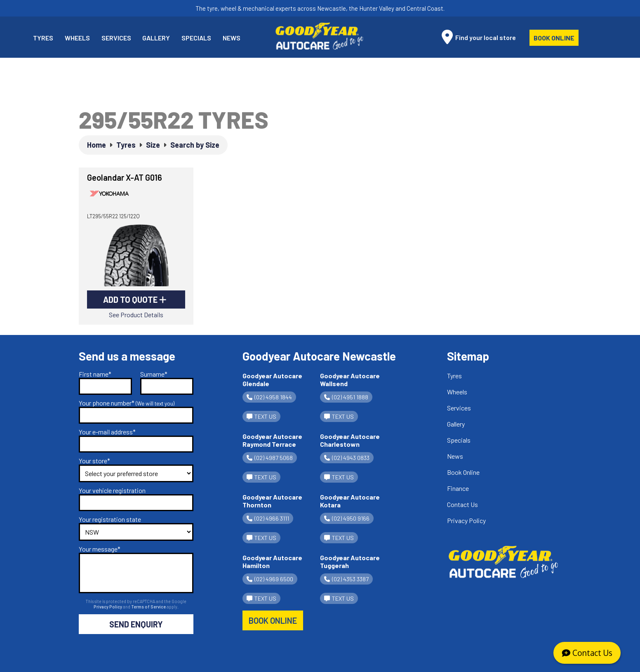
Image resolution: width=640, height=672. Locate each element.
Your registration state (110, 519)
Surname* (154, 374)
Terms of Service (149, 607)
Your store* (94, 461)
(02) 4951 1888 (346, 397)
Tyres (43, 38)
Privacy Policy (108, 607)
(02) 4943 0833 (347, 458)
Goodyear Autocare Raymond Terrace (272, 440)
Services (116, 38)
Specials (196, 38)
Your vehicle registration (112, 490)
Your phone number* (127, 403)
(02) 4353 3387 (346, 579)
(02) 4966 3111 (268, 518)
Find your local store (479, 37)
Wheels (77, 38)
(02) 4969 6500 (270, 579)
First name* (95, 374)
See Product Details (136, 315)
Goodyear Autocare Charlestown (350, 440)
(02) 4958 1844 (269, 397)
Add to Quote (135, 299)
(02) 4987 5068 (270, 458)
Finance (458, 488)
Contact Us (462, 504)
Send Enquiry (136, 624)
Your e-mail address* (107, 432)
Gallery (156, 38)
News (232, 38)
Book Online (554, 38)
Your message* (100, 549)
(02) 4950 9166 (347, 518)
